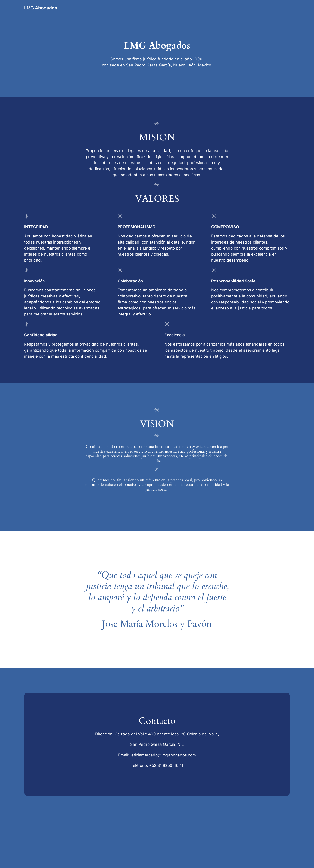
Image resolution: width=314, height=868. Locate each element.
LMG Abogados (41, 8)
